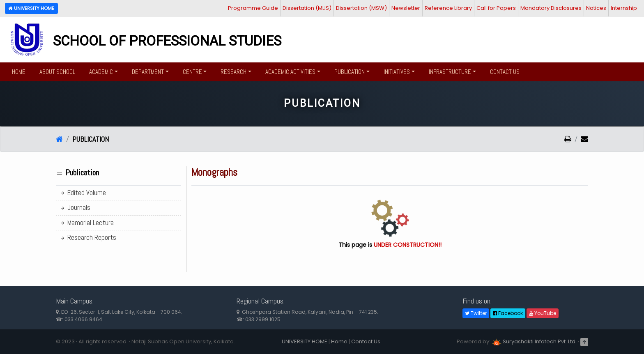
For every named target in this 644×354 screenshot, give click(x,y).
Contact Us (505, 72)
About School (57, 72)
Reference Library (448, 8)
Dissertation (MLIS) (307, 8)
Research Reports (88, 237)
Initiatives (397, 72)
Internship (624, 8)
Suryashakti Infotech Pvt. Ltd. (534, 341)
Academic (101, 72)
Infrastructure (450, 72)
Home (19, 72)
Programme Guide (253, 8)
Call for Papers (496, 8)
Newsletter (406, 8)
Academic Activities (290, 72)
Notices (596, 8)
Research (233, 72)
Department (148, 72)
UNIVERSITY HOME (305, 341)
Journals (75, 207)
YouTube (543, 313)
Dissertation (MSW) (361, 8)
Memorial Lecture (86, 223)
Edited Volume (83, 193)
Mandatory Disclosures (551, 8)
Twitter (476, 313)
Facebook (508, 313)
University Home (31, 8)
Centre (192, 72)
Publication (350, 72)
